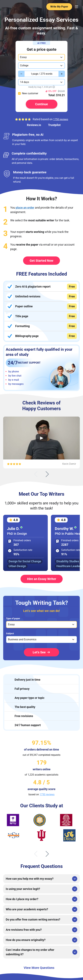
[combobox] (41, 57)
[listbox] (41, 625)
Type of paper (13, 618)
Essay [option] (11, 624)
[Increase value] (62, 74)
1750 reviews (61, 119)
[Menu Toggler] (77, 7)
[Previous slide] (36, 474)
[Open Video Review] (41, 438)
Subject (10, 633)
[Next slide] (47, 474)
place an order (25, 208)
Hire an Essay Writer (42, 579)
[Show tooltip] (54, 87)
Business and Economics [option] (22, 639)
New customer (30, 93)
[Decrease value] (21, 74)
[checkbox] (19, 93)
